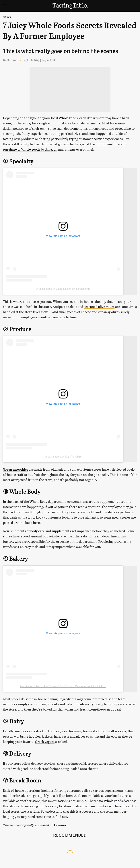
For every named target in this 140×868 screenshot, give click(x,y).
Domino (60, 825)
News (7, 17)
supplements (61, 531)
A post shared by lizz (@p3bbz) (63, 457)
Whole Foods (68, 118)
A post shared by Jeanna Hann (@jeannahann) (63, 289)
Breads (79, 704)
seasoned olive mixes (99, 306)
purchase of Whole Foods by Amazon (30, 149)
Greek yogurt (45, 741)
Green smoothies (15, 469)
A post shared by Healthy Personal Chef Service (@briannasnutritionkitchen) (63, 686)
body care (37, 531)
